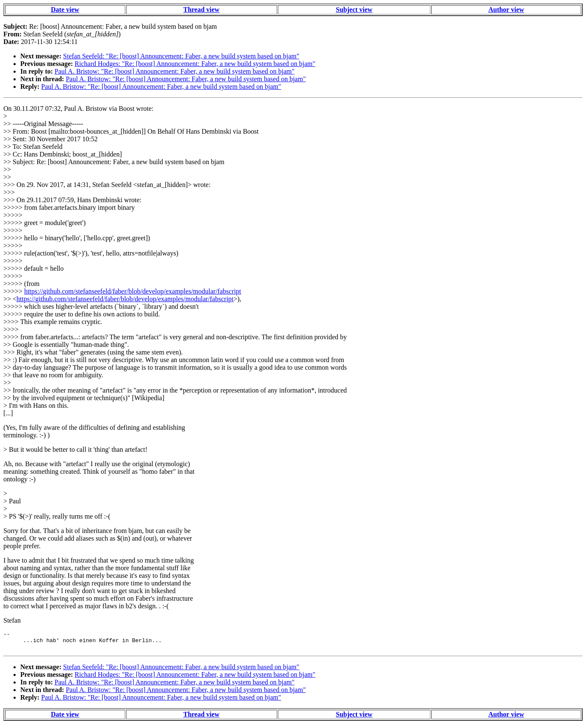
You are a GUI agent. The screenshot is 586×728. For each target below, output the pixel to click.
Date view (65, 10)
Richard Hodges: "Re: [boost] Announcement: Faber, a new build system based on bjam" (195, 64)
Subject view (354, 10)
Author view (506, 10)
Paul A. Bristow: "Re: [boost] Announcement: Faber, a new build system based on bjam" (174, 71)
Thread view (201, 10)
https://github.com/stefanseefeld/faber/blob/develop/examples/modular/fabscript (133, 291)
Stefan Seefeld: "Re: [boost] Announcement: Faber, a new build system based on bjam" (181, 56)
